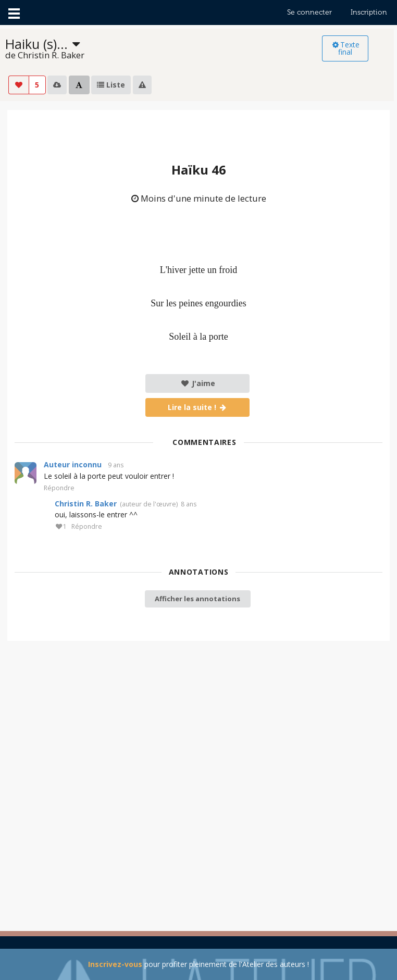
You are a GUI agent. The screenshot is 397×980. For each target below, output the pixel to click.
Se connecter (309, 12)
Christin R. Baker (86, 504)
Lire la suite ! (198, 407)
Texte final (345, 48)
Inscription (369, 12)
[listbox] (164, 49)
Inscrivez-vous (115, 964)
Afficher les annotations (197, 599)
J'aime (198, 383)
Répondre (59, 488)
